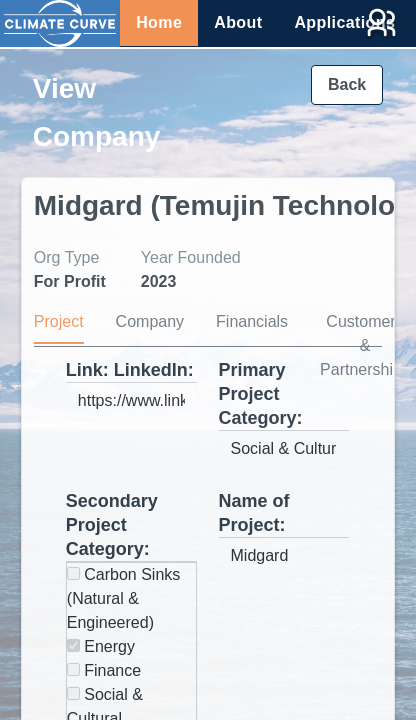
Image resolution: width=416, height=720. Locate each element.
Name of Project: (254, 513)
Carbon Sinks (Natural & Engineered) (124, 598)
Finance (104, 670)
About (238, 22)
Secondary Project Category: (112, 525)
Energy (101, 646)
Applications (344, 22)
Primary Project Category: (261, 394)
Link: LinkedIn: (130, 370)
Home (159, 22)
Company (150, 321)
